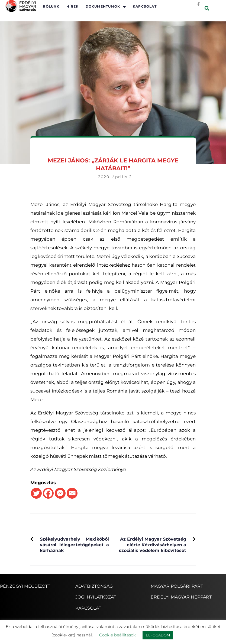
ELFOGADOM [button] (158, 635)
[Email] (72, 493)
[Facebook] (48, 493)
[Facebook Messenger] (60, 493)
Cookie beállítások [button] (117, 635)
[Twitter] (36, 493)
